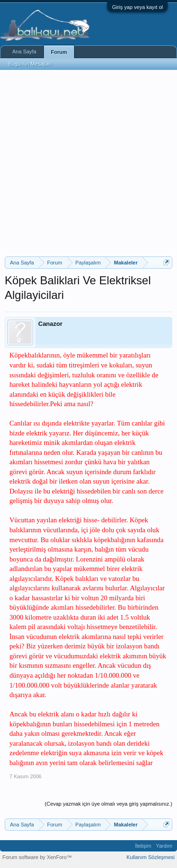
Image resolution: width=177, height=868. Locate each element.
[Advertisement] (88, 163)
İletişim (143, 846)
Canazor (50, 324)
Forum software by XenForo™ (37, 857)
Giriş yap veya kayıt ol (137, 7)
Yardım (164, 846)
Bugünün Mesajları (30, 64)
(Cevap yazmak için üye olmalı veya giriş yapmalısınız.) (109, 804)
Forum (59, 52)
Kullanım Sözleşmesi (151, 857)
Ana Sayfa (24, 51)
